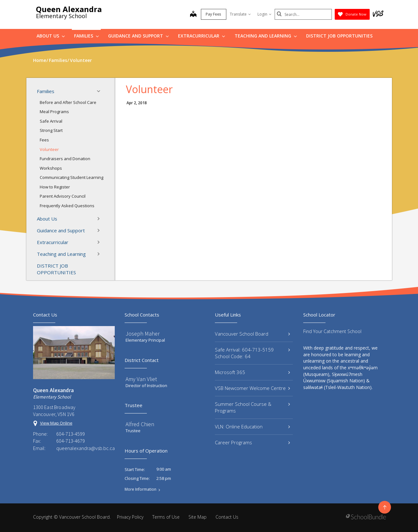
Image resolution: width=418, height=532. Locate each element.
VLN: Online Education (253, 426)
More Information (140, 489)
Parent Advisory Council (63, 196)
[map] (193, 15)
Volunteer (49, 149)
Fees (44, 140)
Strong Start (51, 130)
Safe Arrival (51, 121)
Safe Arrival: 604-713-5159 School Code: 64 (253, 353)
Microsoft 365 (253, 372)
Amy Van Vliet (141, 379)
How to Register (55, 187)
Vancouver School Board (253, 334)
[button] (100, 91)
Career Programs (253, 442)
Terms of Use (166, 517)
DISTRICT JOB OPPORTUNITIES (339, 36)
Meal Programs (54, 112)
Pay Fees (213, 14)
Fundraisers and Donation (65, 159)
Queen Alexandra (69, 9)
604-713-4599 (71, 434)
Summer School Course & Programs (253, 407)
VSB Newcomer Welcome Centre (253, 388)
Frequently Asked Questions (67, 206)
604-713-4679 (71, 441)
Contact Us (227, 517)
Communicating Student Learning (72, 177)
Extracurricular (202, 36)
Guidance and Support (138, 36)
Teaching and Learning (266, 36)
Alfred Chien (140, 424)
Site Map (198, 517)
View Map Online (56, 423)
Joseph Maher (143, 334)
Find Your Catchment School (332, 331)
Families (86, 36)
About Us (51, 36)
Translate (240, 14)
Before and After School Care (68, 102)
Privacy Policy (130, 517)
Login (264, 14)
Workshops (51, 168)
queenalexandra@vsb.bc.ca (86, 448)
